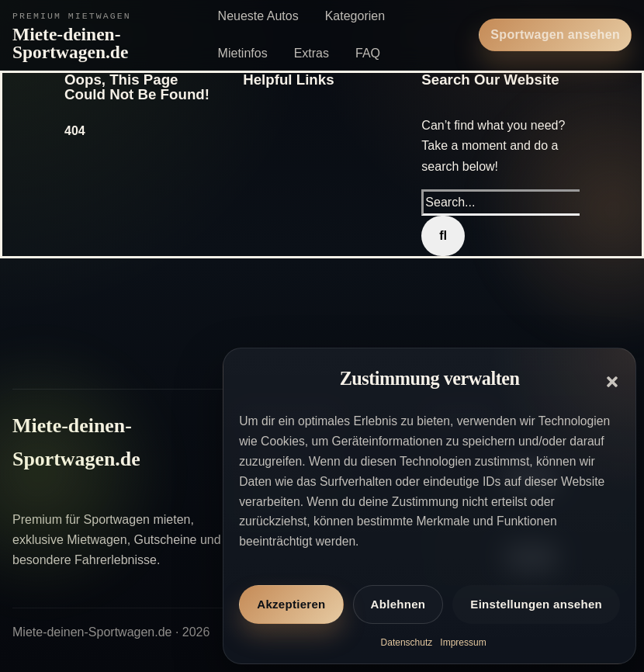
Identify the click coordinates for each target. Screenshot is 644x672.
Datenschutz (407, 643)
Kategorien (355, 16)
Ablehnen (398, 604)
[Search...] (503, 203)
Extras (312, 53)
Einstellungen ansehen (536, 604)
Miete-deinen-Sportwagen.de (70, 43)
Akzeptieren (291, 604)
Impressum (463, 643)
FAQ (368, 53)
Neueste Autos (258, 16)
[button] (612, 382)
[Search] (443, 236)
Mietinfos (243, 53)
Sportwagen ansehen (555, 35)
